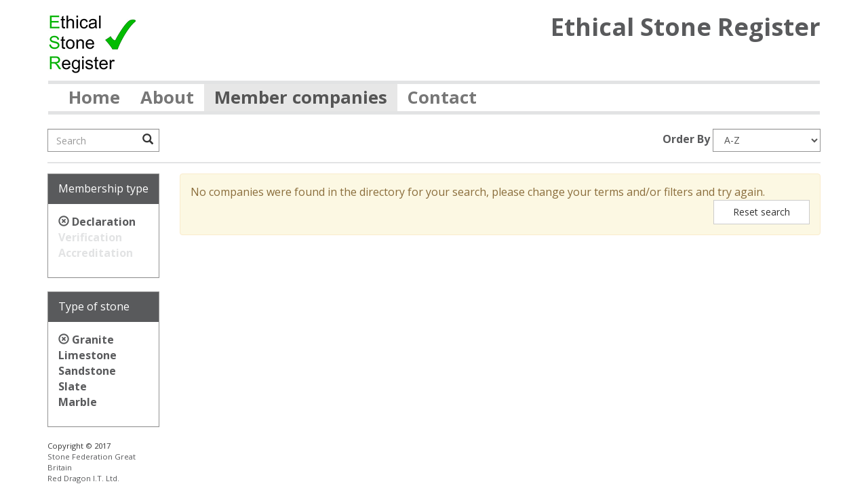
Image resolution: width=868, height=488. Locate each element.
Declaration (104, 222)
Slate (73, 386)
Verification (90, 237)
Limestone (87, 355)
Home (94, 97)
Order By (686, 139)
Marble (78, 402)
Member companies (301, 97)
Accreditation (96, 253)
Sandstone (87, 371)
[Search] (103, 140)
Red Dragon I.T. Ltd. (83, 478)
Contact (442, 97)
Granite (93, 340)
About (167, 97)
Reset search (762, 212)
